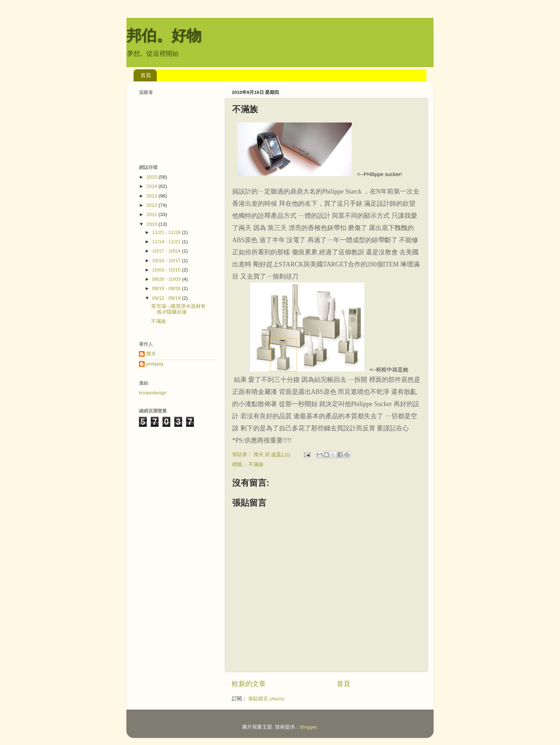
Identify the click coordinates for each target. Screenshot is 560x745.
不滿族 (256, 464)
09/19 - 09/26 (167, 288)
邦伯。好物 (164, 36)
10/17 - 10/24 (167, 251)
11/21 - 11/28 (167, 232)
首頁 (146, 75)
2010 (152, 224)
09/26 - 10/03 (167, 279)
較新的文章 (249, 684)
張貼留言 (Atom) (266, 699)
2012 (152, 205)
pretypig (155, 364)
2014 (152, 186)
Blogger (308, 727)
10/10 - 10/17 (167, 261)
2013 (152, 196)
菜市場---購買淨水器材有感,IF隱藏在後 (179, 309)
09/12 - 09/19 (167, 298)
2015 (152, 177)
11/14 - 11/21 (167, 242)
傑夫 (151, 354)
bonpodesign (153, 393)
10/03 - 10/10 (167, 270)
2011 (152, 214)
